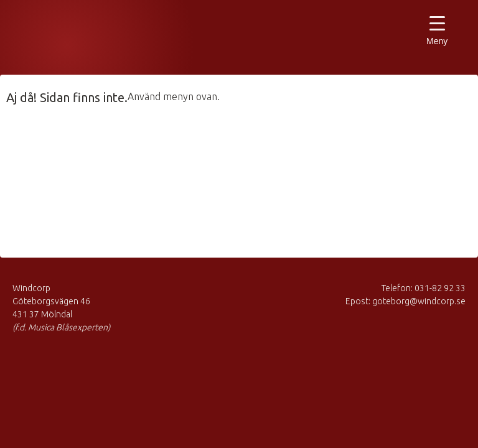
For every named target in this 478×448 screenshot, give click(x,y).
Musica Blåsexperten (78, 40)
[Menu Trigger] (437, 33)
